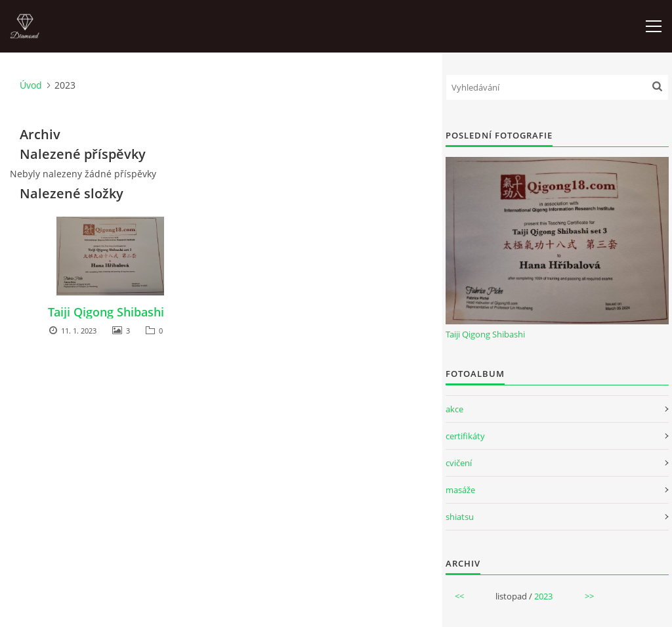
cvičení (459, 463)
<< (459, 596)
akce (454, 409)
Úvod (31, 85)
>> (589, 596)
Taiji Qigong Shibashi (106, 312)
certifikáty (465, 436)
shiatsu (460, 517)
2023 (543, 596)
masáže (460, 490)
